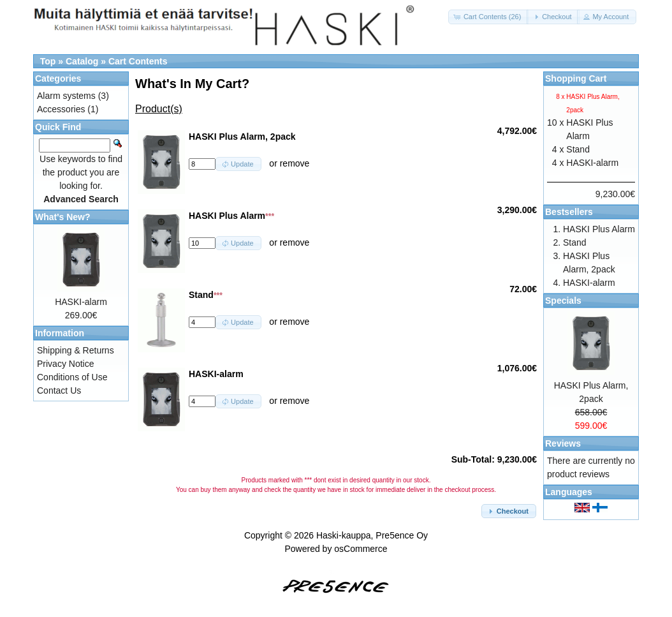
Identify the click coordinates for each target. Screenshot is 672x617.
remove (295, 163)
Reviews (563, 443)
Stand (578, 149)
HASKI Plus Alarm (599, 229)
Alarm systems (66, 96)
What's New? (63, 217)
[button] (489, 17)
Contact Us (59, 390)
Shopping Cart (576, 78)
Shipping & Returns (76, 350)
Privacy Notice (65, 364)
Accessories (61, 109)
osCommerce (361, 549)
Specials (563, 301)
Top (48, 61)
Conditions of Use (72, 377)
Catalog (82, 61)
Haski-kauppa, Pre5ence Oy (372, 535)
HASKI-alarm (81, 302)
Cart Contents (138, 61)
